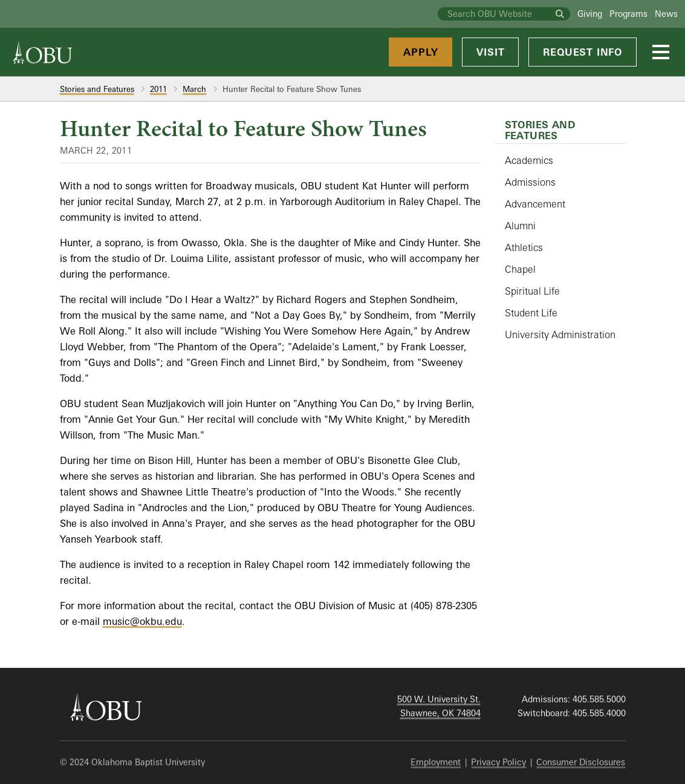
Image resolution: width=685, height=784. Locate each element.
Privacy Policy (498, 762)
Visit (490, 52)
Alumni (520, 226)
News (666, 14)
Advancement (535, 204)
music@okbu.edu (142, 621)
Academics (529, 160)
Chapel (520, 269)
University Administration (560, 335)
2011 (158, 89)
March (194, 89)
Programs (628, 14)
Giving (590, 14)
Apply (420, 52)
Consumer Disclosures (581, 762)
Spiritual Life (532, 291)
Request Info (583, 52)
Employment (436, 762)
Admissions (530, 182)
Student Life (531, 313)
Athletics (524, 247)
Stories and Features (97, 89)
